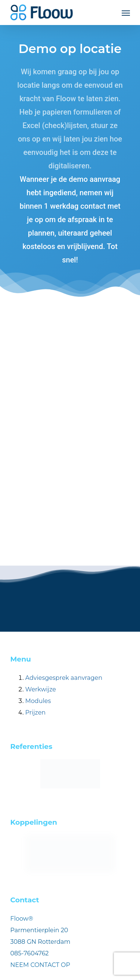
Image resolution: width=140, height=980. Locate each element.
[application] (138, 978)
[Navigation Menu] (126, 13)
